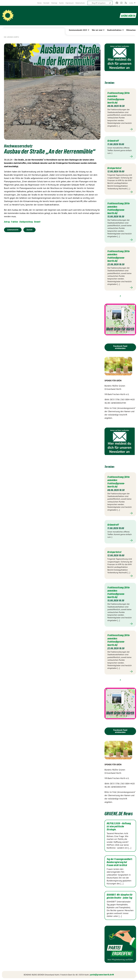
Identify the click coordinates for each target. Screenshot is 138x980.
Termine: (112, 82)
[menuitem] (39, 3)
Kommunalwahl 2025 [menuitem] (78, 30)
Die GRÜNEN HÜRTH (11, 37)
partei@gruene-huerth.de (101, 974)
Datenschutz (80, 3)
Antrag (7, 222)
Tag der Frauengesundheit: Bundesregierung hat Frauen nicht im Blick (120, 862)
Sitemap (54, 3)
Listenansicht (13, 230)
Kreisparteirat (116, 168)
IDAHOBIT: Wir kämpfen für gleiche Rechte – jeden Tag (120, 896)
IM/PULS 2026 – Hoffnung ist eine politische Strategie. (119, 826)
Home (39, 3)
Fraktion (15, 222)
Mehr (120, 129)
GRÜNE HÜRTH (127, 15)
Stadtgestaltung (26, 222)
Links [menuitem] (131, 3)
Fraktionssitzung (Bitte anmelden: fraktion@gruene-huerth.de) (118, 98)
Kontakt (46, 3)
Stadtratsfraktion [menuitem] (114, 30)
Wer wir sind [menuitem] (97, 30)
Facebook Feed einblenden (120, 347)
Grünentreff (114, 141)
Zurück (29, 230)
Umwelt (37, 222)
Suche (61, 3)
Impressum (70, 3)
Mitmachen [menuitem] (131, 30)
